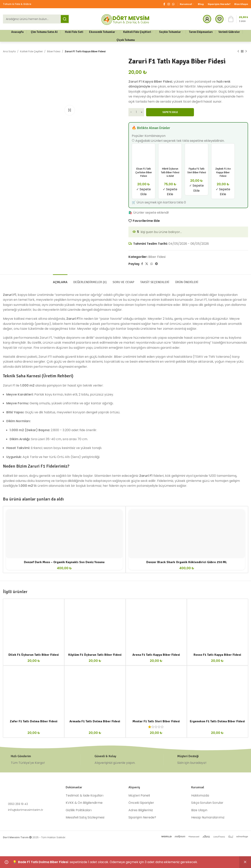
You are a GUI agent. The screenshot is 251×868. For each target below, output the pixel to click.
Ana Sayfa (9, 51)
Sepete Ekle (170, 112)
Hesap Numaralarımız (208, 817)
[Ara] (36, 19)
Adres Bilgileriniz (141, 810)
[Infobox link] (42, 760)
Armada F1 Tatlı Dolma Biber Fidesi (95, 721)
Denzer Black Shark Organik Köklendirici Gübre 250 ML (187, 562)
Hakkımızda (200, 796)
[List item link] (31, 804)
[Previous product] (238, 51)
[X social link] (147, 264)
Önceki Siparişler (141, 803)
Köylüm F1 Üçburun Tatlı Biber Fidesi (95, 655)
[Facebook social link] (164, 4)
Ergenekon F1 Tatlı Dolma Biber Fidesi (217, 721)
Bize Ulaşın (199, 810)
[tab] (60, 280)
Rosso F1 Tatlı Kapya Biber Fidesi (217, 655)
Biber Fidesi (54, 51)
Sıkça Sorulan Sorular (207, 803)
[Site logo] (125, 19)
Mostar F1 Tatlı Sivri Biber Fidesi (156, 721)
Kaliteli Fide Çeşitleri (31, 51)
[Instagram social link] (169, 4)
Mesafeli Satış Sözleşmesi (85, 817)
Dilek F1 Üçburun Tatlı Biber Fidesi (34, 655)
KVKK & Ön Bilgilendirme (84, 803)
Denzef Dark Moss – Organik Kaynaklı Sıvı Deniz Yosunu (64, 562)
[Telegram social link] (156, 264)
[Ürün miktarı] (136, 112)
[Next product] (246, 51)
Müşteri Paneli (139, 796)
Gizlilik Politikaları (79, 810)
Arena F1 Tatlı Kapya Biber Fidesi (156, 655)
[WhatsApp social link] (173, 4)
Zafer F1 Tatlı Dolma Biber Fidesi (34, 721)
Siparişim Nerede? (142, 817)
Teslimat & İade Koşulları (85, 796)
